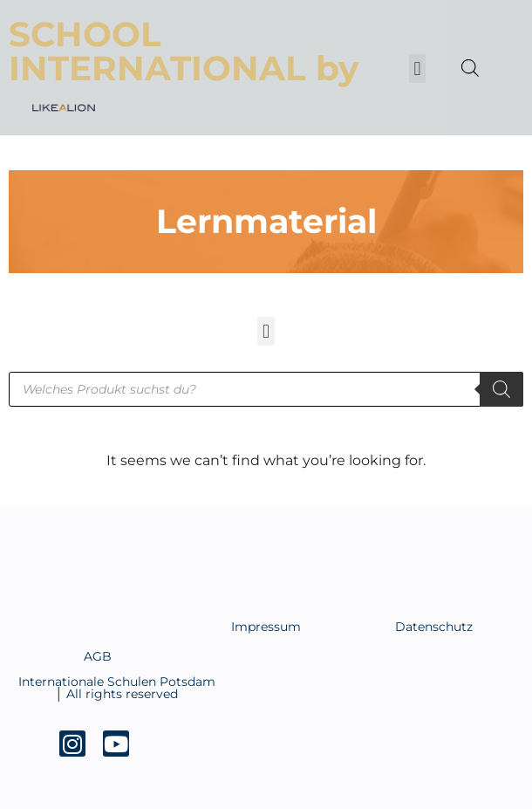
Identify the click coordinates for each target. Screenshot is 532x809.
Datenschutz (434, 627)
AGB (98, 656)
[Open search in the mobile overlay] (466, 68)
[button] (417, 69)
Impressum (266, 627)
